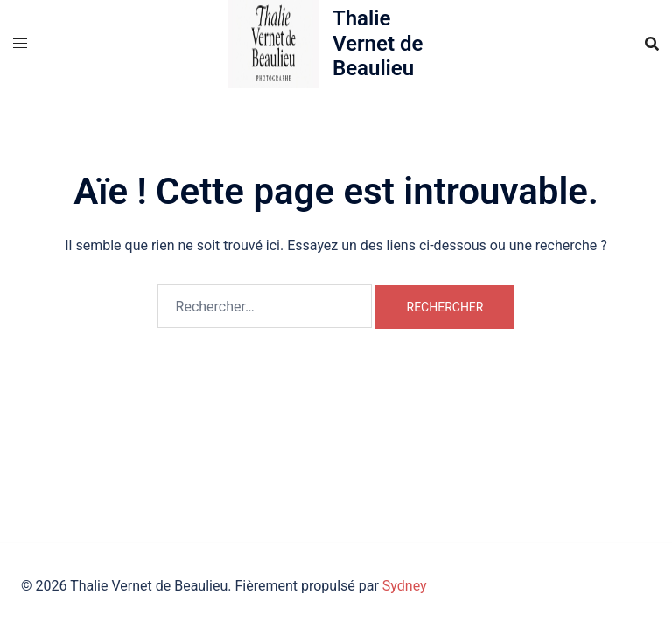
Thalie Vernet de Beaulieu (378, 44)
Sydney (405, 586)
